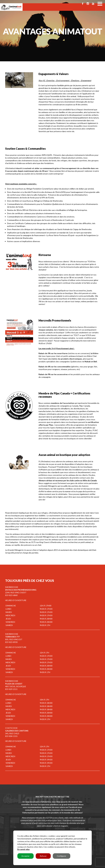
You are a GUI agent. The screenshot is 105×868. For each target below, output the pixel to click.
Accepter (25, 856)
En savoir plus (24, 849)
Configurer (62, 856)
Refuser (43, 856)
